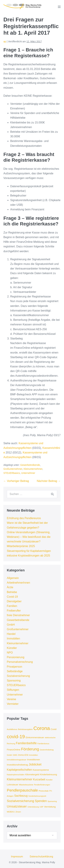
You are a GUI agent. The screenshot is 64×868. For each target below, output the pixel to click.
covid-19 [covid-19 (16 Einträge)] (16, 737)
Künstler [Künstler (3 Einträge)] (49, 780)
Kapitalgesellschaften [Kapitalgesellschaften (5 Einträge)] (19, 770)
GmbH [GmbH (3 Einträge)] (9, 755)
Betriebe (12, 592)
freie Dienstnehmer (18, 615)
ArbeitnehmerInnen (18, 583)
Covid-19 (12, 597)
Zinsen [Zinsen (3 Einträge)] (18, 812)
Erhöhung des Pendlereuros (24, 518)
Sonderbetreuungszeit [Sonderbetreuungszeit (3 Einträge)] (37, 796)
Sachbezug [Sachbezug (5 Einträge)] (21, 796)
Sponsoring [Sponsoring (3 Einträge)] (52, 801)
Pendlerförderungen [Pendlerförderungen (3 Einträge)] (42, 785)
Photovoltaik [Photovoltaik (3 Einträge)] (44, 791)
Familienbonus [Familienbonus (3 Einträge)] (43, 744)
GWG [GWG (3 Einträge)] (15, 755)
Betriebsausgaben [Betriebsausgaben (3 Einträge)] (25, 729)
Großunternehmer (13, 469)
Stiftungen (13, 690)
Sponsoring (14, 681)
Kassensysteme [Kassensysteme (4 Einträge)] (41, 770)
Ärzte (10, 587)
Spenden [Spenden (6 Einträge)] (41, 801)
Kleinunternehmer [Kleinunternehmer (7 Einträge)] (20, 779)
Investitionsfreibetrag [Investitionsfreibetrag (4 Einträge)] (17, 765)
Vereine (11, 699)
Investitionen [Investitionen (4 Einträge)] (34, 760)
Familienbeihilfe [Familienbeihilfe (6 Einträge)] (26, 743)
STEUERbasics (12, 473)
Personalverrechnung (20, 662)
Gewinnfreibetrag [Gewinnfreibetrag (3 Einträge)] (47, 750)
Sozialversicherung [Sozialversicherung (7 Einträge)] (20, 801)
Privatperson (15, 667)
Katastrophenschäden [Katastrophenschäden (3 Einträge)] (16, 775)
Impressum (17, 857)
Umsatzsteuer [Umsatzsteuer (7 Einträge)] (17, 806)
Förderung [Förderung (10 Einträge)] (30, 749)
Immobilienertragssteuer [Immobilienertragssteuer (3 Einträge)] (17, 760)
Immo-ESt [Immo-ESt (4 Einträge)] (23, 755)
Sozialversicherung (18, 676)
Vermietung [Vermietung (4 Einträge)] (50, 807)
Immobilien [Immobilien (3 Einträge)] (33, 755)
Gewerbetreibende (30, 465)
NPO (10, 653)
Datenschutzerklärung (41, 857)
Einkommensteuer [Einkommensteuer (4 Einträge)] (35, 737)
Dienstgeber (14, 601)
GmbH (11, 625)
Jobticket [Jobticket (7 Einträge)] (35, 764)
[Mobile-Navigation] (59, 7)
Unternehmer (28, 473)
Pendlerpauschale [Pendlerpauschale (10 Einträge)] (22, 790)
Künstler (12, 648)
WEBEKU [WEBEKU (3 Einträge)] (11, 812)
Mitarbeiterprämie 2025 (21, 546)
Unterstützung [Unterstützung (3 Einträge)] (33, 807)
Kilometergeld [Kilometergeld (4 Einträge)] (32, 774)
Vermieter (13, 704)
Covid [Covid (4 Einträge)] (54, 729)
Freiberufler (14, 611)
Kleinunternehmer (33, 469)
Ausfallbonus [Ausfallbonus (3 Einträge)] (12, 729)
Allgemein (13, 578)
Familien (12, 606)
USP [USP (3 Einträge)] (41, 807)
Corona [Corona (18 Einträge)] (42, 728)
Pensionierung (16, 657)
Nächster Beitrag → (49, 481)
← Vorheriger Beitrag (16, 481)
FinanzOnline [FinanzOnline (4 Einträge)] (14, 750)
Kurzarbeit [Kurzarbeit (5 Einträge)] (39, 779)
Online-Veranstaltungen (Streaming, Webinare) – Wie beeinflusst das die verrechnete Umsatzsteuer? (29, 537)
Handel (11, 634)
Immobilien (13, 639)
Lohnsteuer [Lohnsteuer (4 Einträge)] (13, 785)
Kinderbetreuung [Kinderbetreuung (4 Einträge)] (49, 774)
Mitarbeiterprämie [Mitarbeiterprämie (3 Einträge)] (26, 785)
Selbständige (15, 671)
